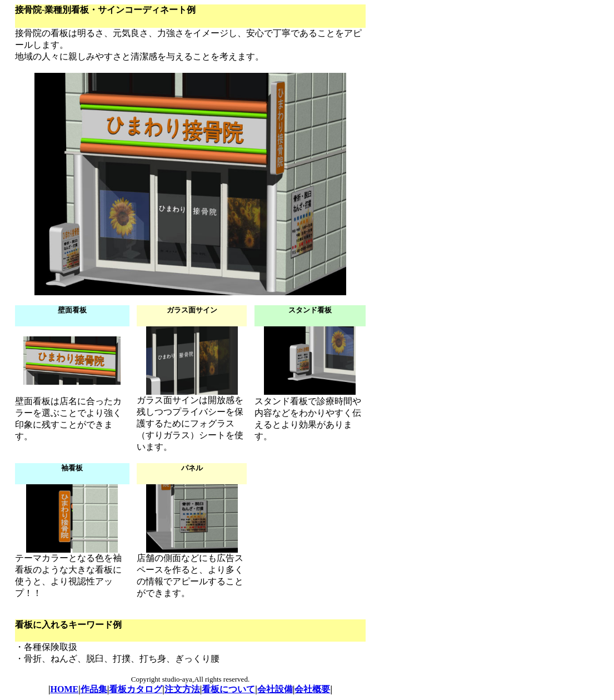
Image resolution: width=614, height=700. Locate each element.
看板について (228, 689)
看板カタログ (136, 689)
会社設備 (275, 689)
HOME (65, 689)
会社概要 (312, 689)
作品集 (94, 689)
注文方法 (182, 689)
